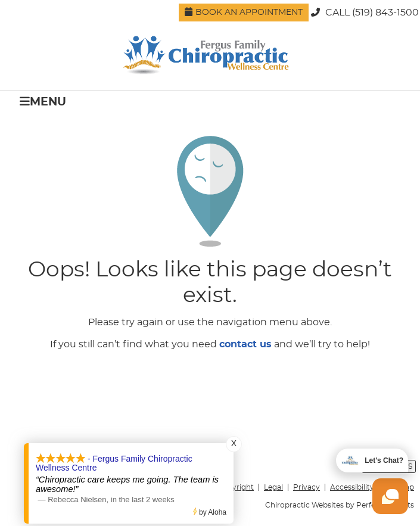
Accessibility (352, 487)
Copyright (236, 487)
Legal (273, 487)
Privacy (307, 487)
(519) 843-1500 (385, 13)
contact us (245, 344)
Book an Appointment (244, 12)
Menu (43, 102)
